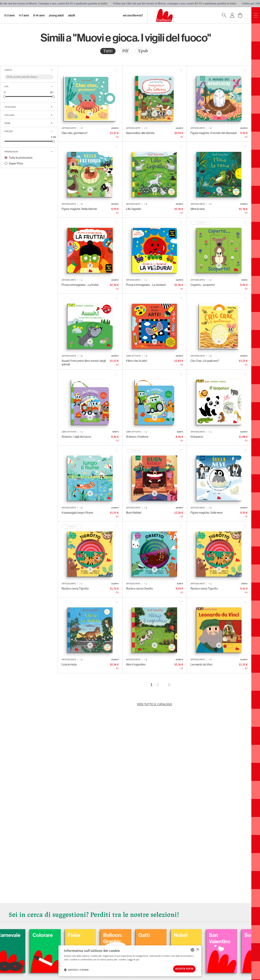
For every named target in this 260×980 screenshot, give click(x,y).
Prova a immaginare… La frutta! (80, 285)
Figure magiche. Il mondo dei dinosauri (214, 133)
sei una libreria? (133, 15)
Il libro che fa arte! (137, 361)
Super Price (16, 163)
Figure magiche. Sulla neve (207, 513)
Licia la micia (69, 664)
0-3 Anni (9, 15)
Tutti (108, 51)
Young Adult (56, 15)
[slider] (5, 96)
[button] (76, 969)
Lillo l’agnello (134, 209)
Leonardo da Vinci (201, 664)
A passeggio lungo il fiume (77, 513)
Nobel (208, 934)
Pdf (125, 51)
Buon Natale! (134, 513)
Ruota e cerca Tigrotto (75, 588)
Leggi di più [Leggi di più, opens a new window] (133, 959)
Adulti (72, 15)
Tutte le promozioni (21, 158)
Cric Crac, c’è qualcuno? (205, 361)
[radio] (108, 51)
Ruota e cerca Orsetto (139, 588)
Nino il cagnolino (136, 664)
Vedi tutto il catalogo (155, 704)
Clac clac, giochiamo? (75, 133)
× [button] (197, 949)
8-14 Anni (39, 15)
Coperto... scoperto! (203, 285)
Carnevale (33, 934)
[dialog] (130, 960)
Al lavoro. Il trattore (137, 437)
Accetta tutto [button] (182, 968)
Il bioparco (197, 437)
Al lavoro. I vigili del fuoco (76, 437)
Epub (143, 51)
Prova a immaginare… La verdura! (146, 285)
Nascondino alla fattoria (140, 133)
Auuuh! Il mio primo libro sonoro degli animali (84, 362)
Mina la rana (198, 209)
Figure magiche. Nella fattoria (79, 209)
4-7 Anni (24, 15)
